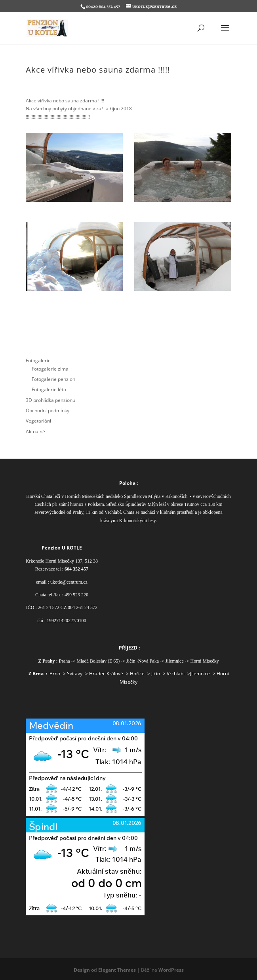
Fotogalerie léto (49, 389)
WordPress (171, 970)
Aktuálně (35, 431)
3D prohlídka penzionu (50, 400)
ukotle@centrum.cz (69, 582)
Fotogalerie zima (50, 369)
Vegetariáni (38, 421)
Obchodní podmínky (48, 410)
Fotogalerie (38, 360)
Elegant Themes (117, 970)
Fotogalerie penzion (53, 379)
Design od (86, 970)
